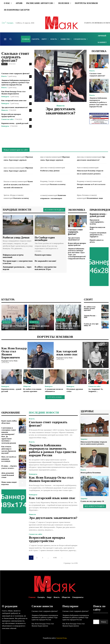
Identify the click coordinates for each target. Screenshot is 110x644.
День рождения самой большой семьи (8, 475)
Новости (5, 110)
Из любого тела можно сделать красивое (90, 308)
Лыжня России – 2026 (90, 316)
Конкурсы (5, 96)
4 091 (55, 558)
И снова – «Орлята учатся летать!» (9, 467)
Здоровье (84, 439)
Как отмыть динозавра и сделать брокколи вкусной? (9, 450)
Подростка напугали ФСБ (97, 228)
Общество (27, 386)
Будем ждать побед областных (9, 422)
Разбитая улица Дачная (50, 171)
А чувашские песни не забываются (54, 390)
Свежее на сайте (7, 119)
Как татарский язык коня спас (14, 100)
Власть (4, 64)
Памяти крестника (43, 255)
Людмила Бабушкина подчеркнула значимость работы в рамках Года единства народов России (16, 82)
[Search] (104, 622)
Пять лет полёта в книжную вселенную (9, 459)
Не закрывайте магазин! (45, 261)
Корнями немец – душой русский (15, 123)
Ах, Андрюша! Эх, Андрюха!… (96, 390)
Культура (7, 322)
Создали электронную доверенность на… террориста (98, 235)
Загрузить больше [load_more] (55, 397)
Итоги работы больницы (91, 473)
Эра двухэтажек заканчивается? (14, 107)
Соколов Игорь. (62, 638)
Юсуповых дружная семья (75, 390)
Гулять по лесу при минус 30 (91, 325)
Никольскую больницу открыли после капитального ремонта (94, 443)
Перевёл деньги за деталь (96, 241)
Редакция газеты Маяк (9, 361)
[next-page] (62, 558)
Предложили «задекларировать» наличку (97, 222)
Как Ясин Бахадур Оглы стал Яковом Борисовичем (13, 93)
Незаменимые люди (95, 198)
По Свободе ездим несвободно (45, 239)
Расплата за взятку (58, 184)
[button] (10, 39)
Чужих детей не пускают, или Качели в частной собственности (18, 184)
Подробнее (61, 120)
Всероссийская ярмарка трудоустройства (11, 115)
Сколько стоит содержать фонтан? (15, 57)
